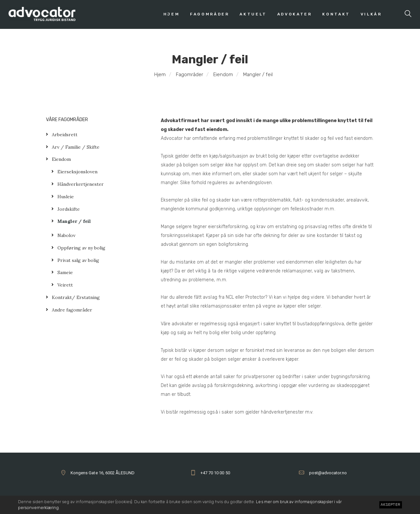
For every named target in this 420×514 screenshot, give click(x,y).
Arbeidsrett (65, 135)
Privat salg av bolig (78, 260)
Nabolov (66, 235)
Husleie (66, 197)
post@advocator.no (328, 473)
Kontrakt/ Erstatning (76, 297)
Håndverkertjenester (81, 184)
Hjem (160, 75)
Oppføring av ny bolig (81, 248)
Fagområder (189, 75)
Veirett (65, 285)
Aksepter (390, 504)
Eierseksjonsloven (77, 172)
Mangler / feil (74, 221)
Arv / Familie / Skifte (76, 147)
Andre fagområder (72, 310)
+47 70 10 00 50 (215, 473)
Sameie (65, 272)
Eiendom (223, 75)
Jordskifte (69, 209)
